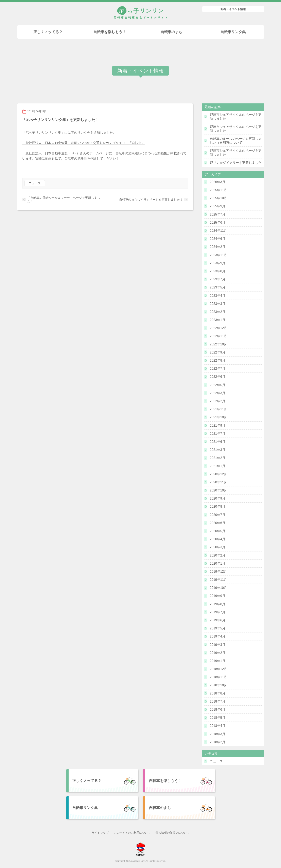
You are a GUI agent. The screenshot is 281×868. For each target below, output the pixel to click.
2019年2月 (218, 653)
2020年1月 (218, 563)
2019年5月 (218, 628)
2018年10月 (218, 685)
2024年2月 (218, 247)
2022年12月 (218, 328)
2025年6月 (218, 223)
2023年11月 (218, 255)
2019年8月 (218, 604)
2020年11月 (218, 482)
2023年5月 (218, 287)
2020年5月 (218, 531)
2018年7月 (218, 701)
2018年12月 (218, 669)
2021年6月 (218, 442)
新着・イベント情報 (233, 9)
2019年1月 (218, 661)
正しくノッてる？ (48, 32)
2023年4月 (218, 296)
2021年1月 (218, 466)
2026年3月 (218, 182)
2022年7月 (218, 369)
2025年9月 (218, 206)
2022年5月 (218, 385)
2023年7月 (218, 279)
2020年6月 (218, 523)
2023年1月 (218, 320)
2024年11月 (218, 231)
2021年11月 (218, 409)
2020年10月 (218, 490)
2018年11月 (218, 677)
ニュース (35, 183)
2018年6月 (218, 710)
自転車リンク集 (233, 32)
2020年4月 (218, 539)
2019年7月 (218, 612)
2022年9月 (218, 352)
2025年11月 (218, 190)
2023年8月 (218, 271)
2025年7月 (218, 214)
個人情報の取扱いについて (173, 833)
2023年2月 (218, 312)
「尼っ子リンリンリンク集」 (43, 133)
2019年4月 (218, 636)
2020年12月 (218, 474)
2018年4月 (218, 726)
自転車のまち (171, 32)
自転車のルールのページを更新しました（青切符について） (236, 141)
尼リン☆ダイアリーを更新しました (236, 163)
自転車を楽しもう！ (110, 32)
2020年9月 (218, 498)
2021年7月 (218, 434)
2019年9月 (218, 596)
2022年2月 (218, 401)
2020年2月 (218, 555)
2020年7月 (218, 515)
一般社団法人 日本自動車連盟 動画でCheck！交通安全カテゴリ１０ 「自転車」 (83, 143)
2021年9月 (218, 426)
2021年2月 (218, 458)
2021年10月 (218, 417)
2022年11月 (218, 336)
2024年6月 (218, 239)
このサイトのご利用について (132, 833)
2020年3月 (218, 547)
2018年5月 (218, 718)
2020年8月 (218, 507)
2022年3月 (218, 393)
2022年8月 (218, 360)
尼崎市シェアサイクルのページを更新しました (236, 117)
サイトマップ (100, 833)
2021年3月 (218, 450)
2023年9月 (218, 263)
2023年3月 (218, 304)
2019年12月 (218, 572)
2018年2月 (218, 742)
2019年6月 (218, 620)
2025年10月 (218, 198)
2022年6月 (218, 377)
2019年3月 (218, 645)
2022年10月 (218, 344)
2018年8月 (218, 693)
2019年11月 (218, 580)
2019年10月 (218, 588)
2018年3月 (218, 734)
